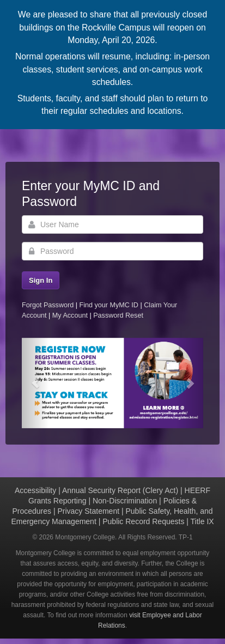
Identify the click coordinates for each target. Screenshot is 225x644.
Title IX (202, 521)
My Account (71, 315)
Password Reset (118, 315)
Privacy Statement (88, 511)
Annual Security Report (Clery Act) (120, 490)
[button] (35, 383)
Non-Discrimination (125, 501)
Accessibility (35, 490)
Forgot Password (48, 305)
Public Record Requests (143, 521)
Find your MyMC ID (108, 305)
